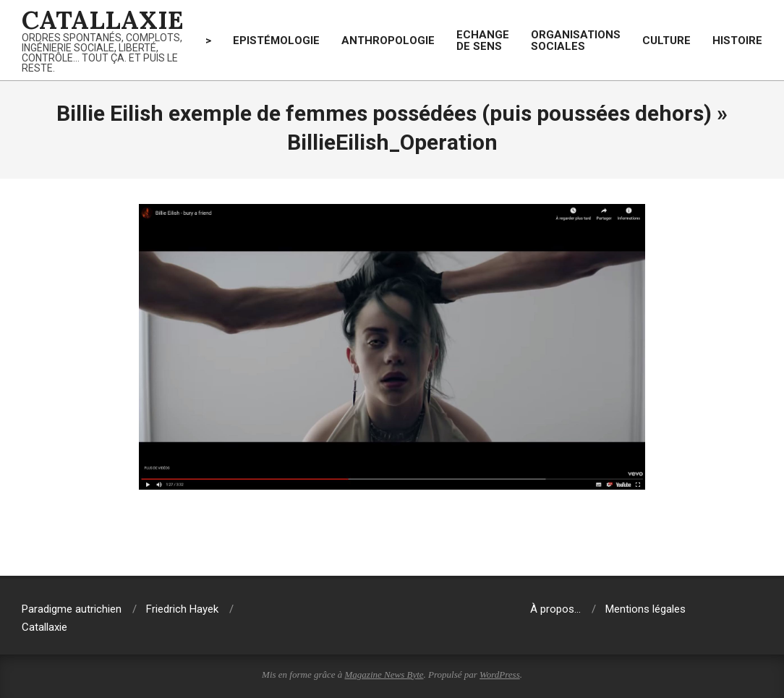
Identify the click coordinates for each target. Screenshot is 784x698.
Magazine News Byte (384, 674)
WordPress (500, 674)
